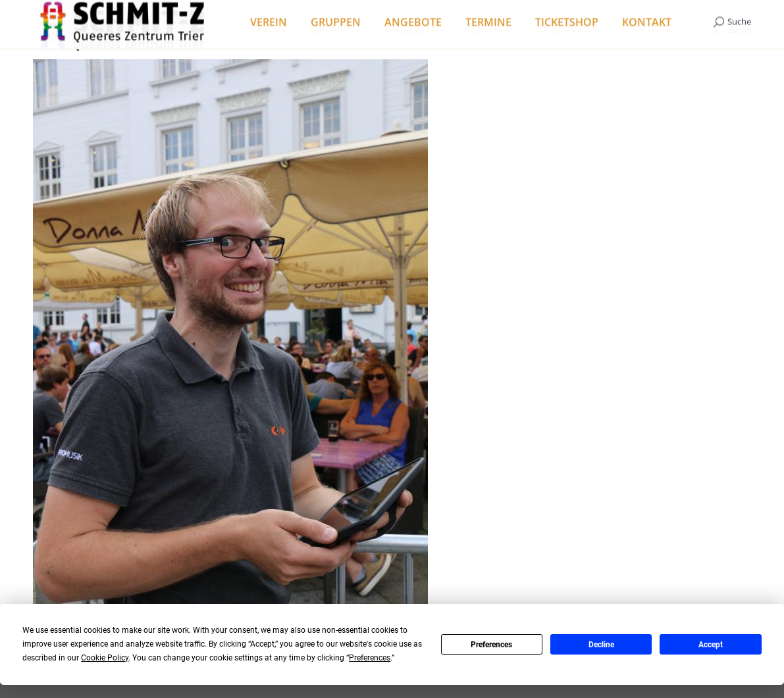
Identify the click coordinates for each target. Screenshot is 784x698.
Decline (601, 645)
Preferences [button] (370, 658)
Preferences (491, 645)
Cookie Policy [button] (105, 658)
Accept (711, 645)
